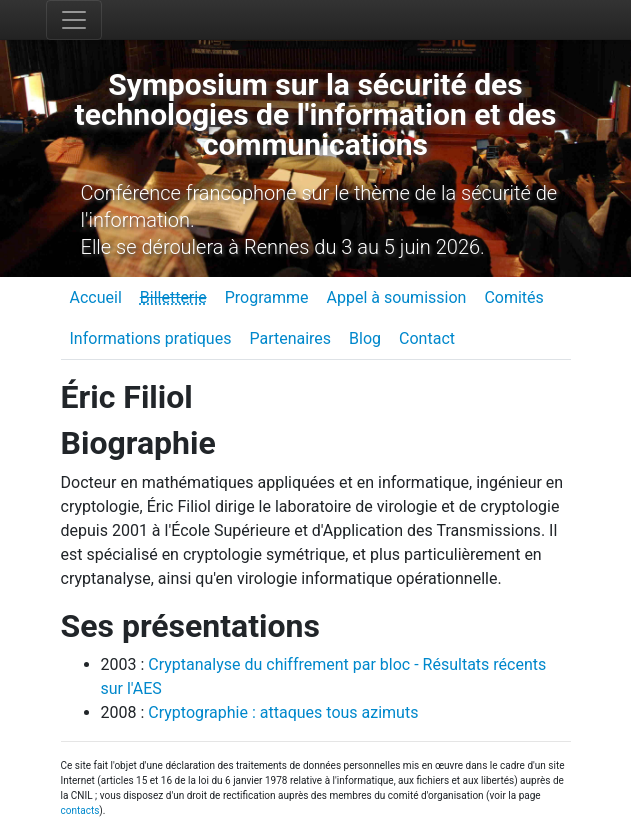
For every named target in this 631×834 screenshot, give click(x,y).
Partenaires (290, 338)
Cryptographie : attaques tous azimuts (283, 712)
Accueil (96, 297)
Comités (513, 297)
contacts (80, 810)
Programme (267, 297)
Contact (427, 338)
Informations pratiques (151, 338)
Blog (365, 338)
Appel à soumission (396, 297)
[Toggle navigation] (74, 20)
